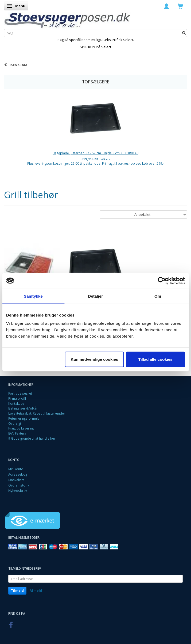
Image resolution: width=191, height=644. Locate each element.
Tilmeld (17, 591)
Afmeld (36, 591)
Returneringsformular (25, 418)
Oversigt (15, 423)
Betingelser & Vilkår (23, 408)
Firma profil (17, 398)
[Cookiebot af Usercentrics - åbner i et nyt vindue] (161, 281)
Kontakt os (16, 403)
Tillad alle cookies (155, 359)
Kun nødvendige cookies (95, 359)
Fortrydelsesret (20, 393)
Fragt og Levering (21, 428)
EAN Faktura (17, 433)
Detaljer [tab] (96, 296)
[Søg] (184, 33)
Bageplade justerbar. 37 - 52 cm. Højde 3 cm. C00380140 (96, 153)
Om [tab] (158, 296)
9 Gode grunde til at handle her (32, 438)
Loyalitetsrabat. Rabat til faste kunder (37, 413)
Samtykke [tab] (33, 296)
